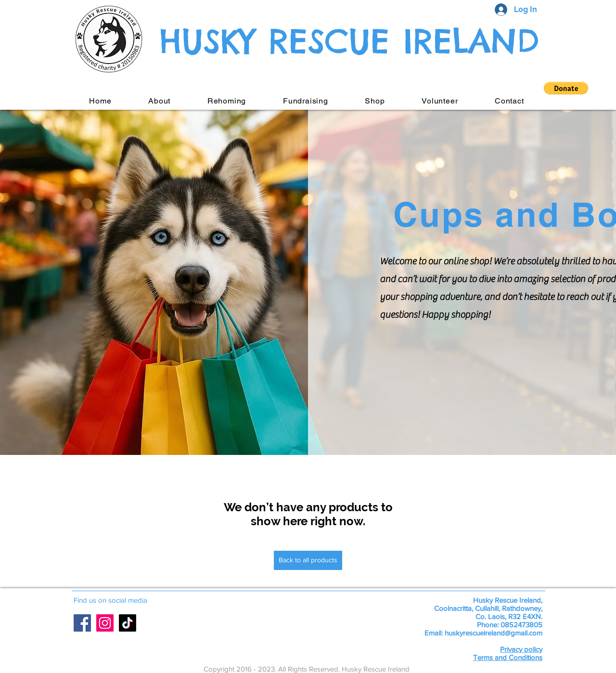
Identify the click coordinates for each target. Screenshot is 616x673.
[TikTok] (128, 623)
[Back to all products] (308, 560)
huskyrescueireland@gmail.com (494, 633)
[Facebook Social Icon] (82, 623)
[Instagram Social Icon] (105, 623)
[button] (566, 88)
